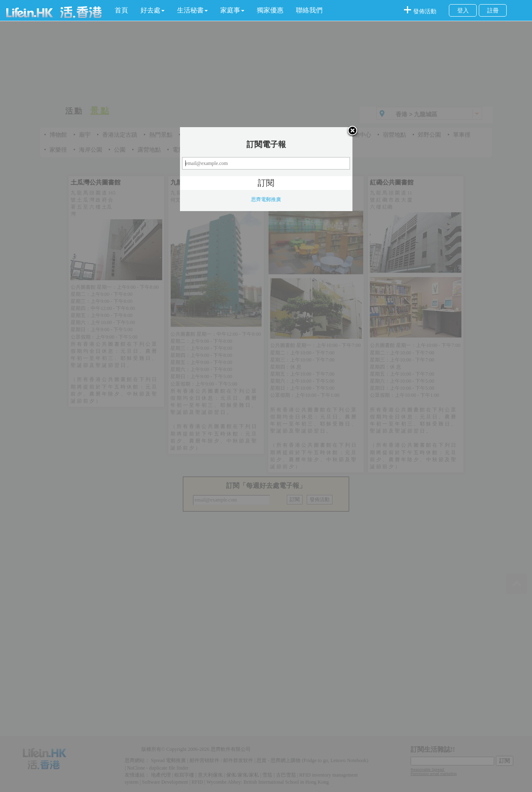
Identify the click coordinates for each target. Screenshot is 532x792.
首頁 (121, 10)
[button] (153, 10)
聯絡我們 (309, 10)
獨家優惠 (270, 10)
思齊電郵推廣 (266, 199)
